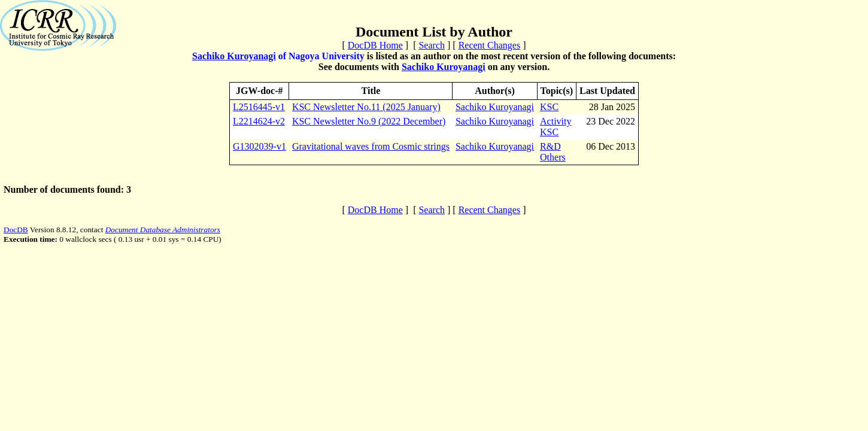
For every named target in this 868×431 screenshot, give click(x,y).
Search (432, 45)
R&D (550, 146)
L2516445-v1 (259, 107)
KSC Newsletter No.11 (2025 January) (366, 107)
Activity (556, 121)
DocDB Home (375, 45)
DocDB (16, 230)
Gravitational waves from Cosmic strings (371, 146)
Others (553, 157)
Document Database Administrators (163, 230)
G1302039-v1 (260, 146)
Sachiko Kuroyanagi (234, 56)
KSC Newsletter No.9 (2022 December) (369, 121)
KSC (549, 107)
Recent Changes (490, 45)
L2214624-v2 (259, 121)
